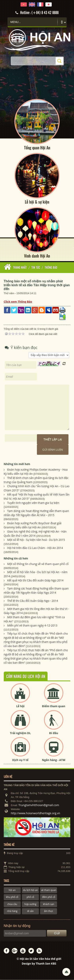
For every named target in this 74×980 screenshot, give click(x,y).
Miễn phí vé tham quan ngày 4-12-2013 (32, 626)
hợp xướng (30, 905)
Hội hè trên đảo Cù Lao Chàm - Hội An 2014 (35, 548)
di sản (30, 911)
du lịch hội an (30, 890)
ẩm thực (49, 911)
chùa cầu (12, 905)
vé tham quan (49, 890)
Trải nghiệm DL (20, 733)
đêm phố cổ (49, 897)
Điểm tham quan (54, 706)
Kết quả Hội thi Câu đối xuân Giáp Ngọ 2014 (35, 581)
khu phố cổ (12, 897)
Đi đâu (54, 733)
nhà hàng (12, 911)
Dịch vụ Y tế (20, 760)
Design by (39, 964)
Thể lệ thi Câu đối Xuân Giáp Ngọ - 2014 (32, 601)
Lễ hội (20, 706)
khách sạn (49, 905)
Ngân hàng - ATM (54, 760)
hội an (12, 890)
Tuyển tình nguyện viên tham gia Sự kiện (33, 503)
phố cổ (30, 897)
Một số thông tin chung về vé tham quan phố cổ (38, 564)
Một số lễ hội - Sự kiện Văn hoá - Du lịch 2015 (36, 540)
